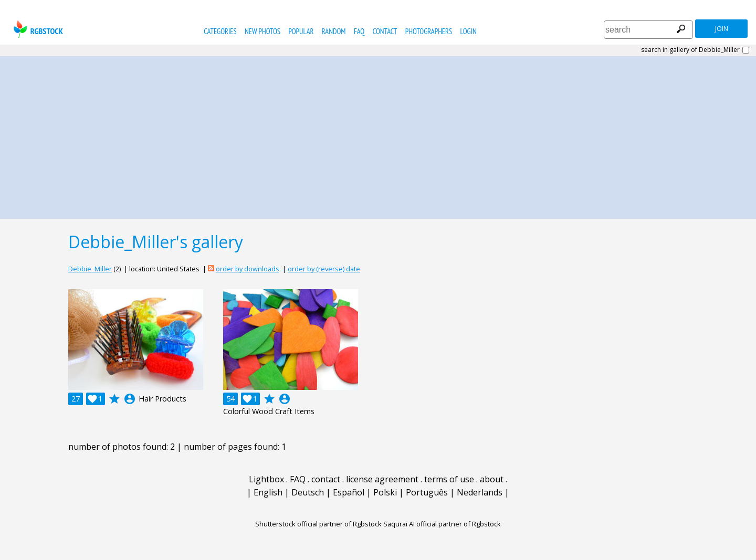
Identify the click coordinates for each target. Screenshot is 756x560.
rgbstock (37, 29)
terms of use (449, 479)
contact (385, 31)
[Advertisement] (378, 135)
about (492, 479)
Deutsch (308, 492)
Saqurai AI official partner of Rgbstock (442, 524)
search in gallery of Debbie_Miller (690, 50)
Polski (385, 492)
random (334, 31)
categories (220, 31)
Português (427, 492)
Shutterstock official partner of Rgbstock (318, 524)
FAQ (359, 31)
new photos (262, 31)
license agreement (382, 479)
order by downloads (248, 269)
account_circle (130, 399)
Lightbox (266, 479)
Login (469, 31)
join (722, 29)
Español (349, 492)
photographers (429, 31)
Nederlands (480, 492)
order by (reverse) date (324, 269)
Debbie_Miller (90, 269)
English (268, 492)
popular (301, 31)
